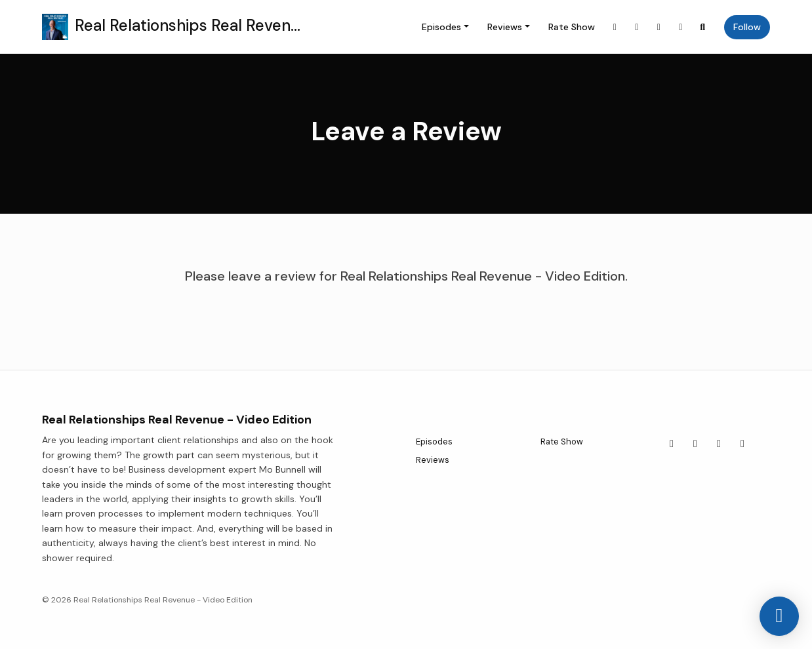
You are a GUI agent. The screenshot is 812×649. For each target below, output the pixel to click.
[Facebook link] (637, 27)
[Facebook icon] (695, 444)
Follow (747, 27)
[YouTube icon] (719, 444)
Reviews (505, 27)
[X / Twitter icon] (672, 444)
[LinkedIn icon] (742, 444)
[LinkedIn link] (681, 27)
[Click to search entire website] (703, 27)
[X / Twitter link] (615, 27)
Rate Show (572, 27)
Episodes (441, 27)
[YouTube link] (659, 27)
